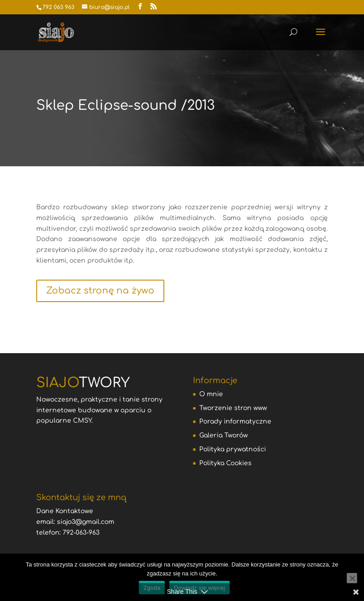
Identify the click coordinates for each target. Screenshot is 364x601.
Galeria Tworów (223, 435)
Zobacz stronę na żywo (100, 291)
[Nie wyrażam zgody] (352, 578)
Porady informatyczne (235, 422)
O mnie (211, 394)
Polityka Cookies (225, 463)
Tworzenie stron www (233, 408)
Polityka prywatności (233, 449)
